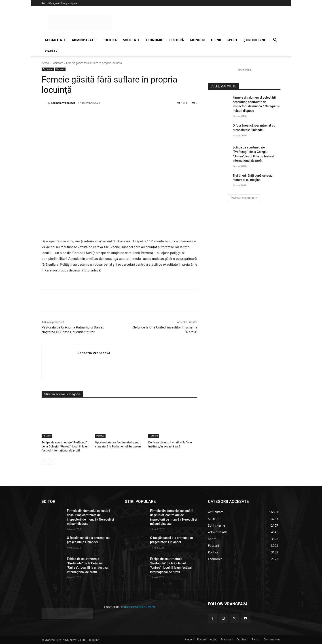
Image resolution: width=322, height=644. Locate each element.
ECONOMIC (154, 40)
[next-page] (52, 461)
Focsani (60, 69)
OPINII (216, 40)
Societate (57, 63)
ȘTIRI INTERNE (255, 40)
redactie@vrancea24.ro (138, 607)
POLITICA (110, 40)
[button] (275, 40)
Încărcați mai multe (244, 198)
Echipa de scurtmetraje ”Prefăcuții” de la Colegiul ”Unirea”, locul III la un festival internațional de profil (65, 446)
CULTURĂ (177, 40)
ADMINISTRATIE (84, 40)
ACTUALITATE (55, 40)
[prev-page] (44, 461)
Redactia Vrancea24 (63, 103)
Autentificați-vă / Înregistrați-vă (59, 3)
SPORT (232, 40)
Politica (100, 436)
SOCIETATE (131, 40)
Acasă (45, 63)
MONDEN (197, 40)
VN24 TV (51, 51)
